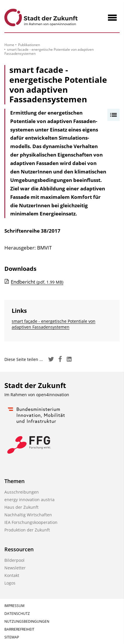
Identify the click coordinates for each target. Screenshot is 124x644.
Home (9, 45)
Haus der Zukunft (21, 507)
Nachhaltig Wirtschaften (28, 515)
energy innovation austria (29, 500)
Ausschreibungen (22, 492)
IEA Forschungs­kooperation (31, 522)
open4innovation (53, 395)
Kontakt (12, 575)
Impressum (14, 606)
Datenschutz (17, 614)
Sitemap (12, 637)
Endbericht (37, 282)
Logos (10, 583)
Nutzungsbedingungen (27, 621)
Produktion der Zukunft (27, 530)
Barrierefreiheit (19, 629)
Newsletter (15, 568)
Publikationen (29, 45)
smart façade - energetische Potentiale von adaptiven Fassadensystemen (54, 324)
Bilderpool (14, 560)
